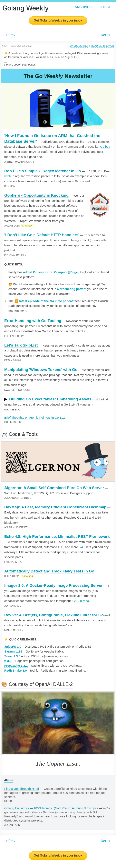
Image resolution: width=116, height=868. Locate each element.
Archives (83, 7)
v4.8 (83, 547)
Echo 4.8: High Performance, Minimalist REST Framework (57, 536)
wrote (8, 176)
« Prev (10, 35)
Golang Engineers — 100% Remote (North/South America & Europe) (51, 808)
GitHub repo (81, 601)
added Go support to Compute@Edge (51, 272)
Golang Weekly (26, 8)
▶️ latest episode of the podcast (45, 301)
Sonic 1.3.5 (12, 656)
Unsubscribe (79, 46)
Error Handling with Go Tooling (33, 321)
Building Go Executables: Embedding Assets (50, 399)
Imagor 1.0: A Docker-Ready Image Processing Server (54, 585)
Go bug (105, 147)
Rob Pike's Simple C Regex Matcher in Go (43, 171)
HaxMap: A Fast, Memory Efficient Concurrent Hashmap (55, 507)
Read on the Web (103, 46)
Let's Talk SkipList (21, 345)
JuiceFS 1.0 (13, 646)
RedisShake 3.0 (16, 670)
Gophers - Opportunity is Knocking (36, 195)
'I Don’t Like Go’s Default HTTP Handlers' (42, 235)
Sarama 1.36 (13, 651)
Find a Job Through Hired (22, 788)
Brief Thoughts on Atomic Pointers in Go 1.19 (35, 417)
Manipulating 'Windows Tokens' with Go (41, 370)
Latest (105, 7)
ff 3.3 (8, 661)
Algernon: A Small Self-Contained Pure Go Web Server (54, 488)
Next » (106, 35)
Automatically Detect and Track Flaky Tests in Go (49, 571)
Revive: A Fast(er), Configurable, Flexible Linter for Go (54, 615)
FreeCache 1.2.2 (16, 665)
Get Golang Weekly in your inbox (58, 20)
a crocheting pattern (72, 289)
